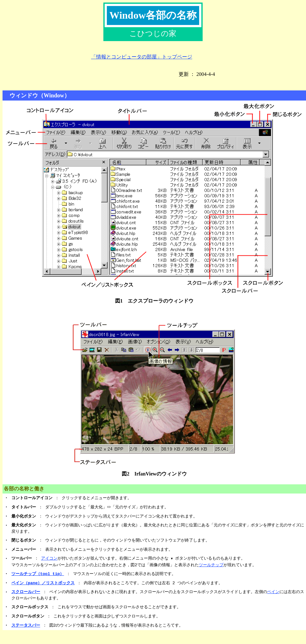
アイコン (49, 558)
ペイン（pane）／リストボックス (43, 583)
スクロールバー (26, 592)
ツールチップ (211, 565)
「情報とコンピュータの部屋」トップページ (142, 57)
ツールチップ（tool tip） (38, 574)
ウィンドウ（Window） (37, 95)
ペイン (273, 592)
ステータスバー (26, 625)
